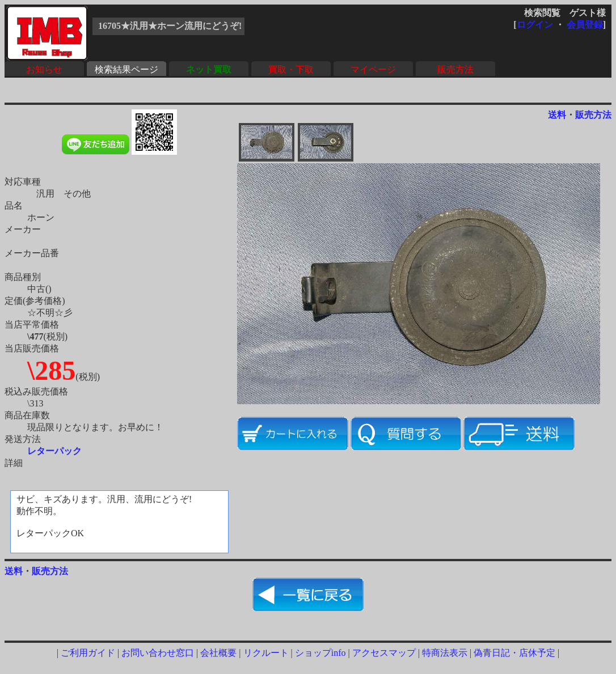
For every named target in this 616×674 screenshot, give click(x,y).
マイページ (373, 69)
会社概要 (218, 653)
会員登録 (585, 25)
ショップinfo (320, 653)
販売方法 (455, 69)
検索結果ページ (126, 69)
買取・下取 (291, 69)
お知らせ (44, 69)
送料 (557, 115)
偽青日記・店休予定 (514, 653)
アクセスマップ (384, 653)
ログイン (535, 25)
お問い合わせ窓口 (158, 653)
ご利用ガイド (88, 653)
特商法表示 (445, 653)
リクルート (266, 653)
